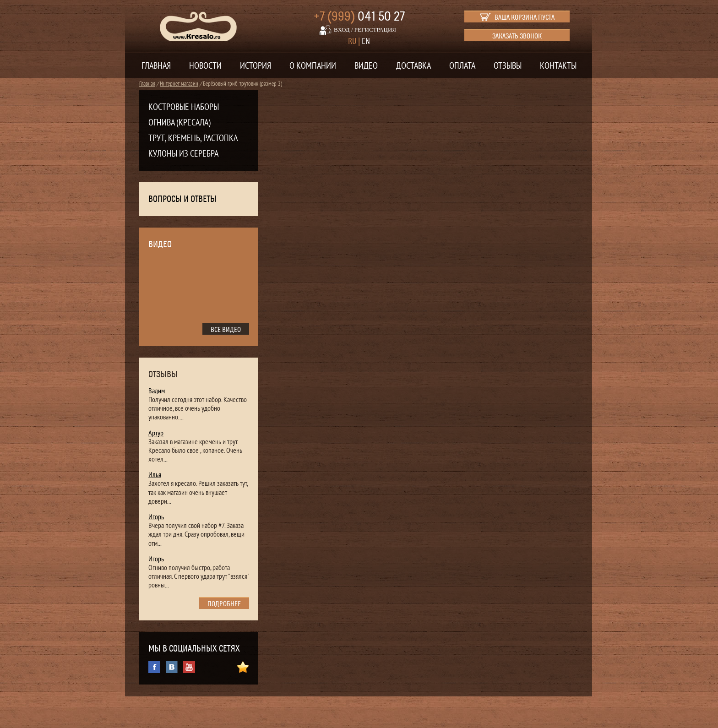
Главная (156, 66)
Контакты (558, 66)
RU (352, 41)
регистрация (375, 30)
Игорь (156, 517)
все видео (226, 330)
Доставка (413, 66)
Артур (156, 433)
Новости (205, 66)
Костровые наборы (184, 107)
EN (366, 41)
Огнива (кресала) (179, 123)
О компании (313, 66)
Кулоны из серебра (183, 154)
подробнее (224, 604)
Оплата (462, 66)
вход (342, 30)
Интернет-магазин (179, 84)
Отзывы (508, 66)
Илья (155, 475)
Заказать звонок (517, 36)
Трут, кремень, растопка (193, 138)
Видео (366, 66)
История (256, 66)
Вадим (157, 391)
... (182, 417)
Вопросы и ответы (182, 199)
